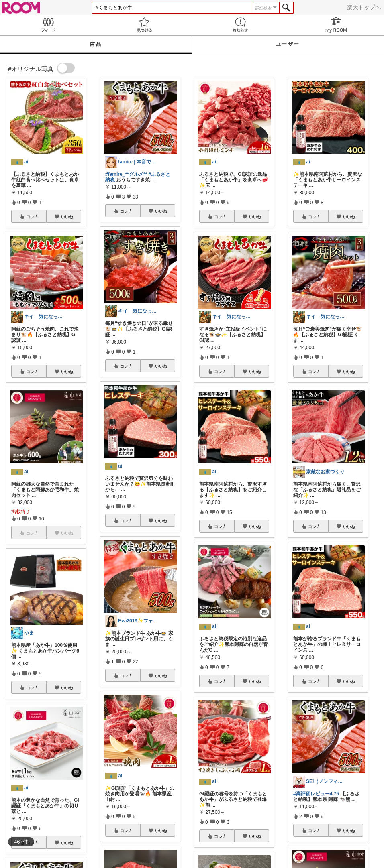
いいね (67, 217)
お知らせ (240, 25)
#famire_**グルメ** (126, 174)
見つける (144, 25)
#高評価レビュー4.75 (316, 794)
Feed (48, 25)
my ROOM (336, 25)
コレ (32, 217)
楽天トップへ (364, 7)
